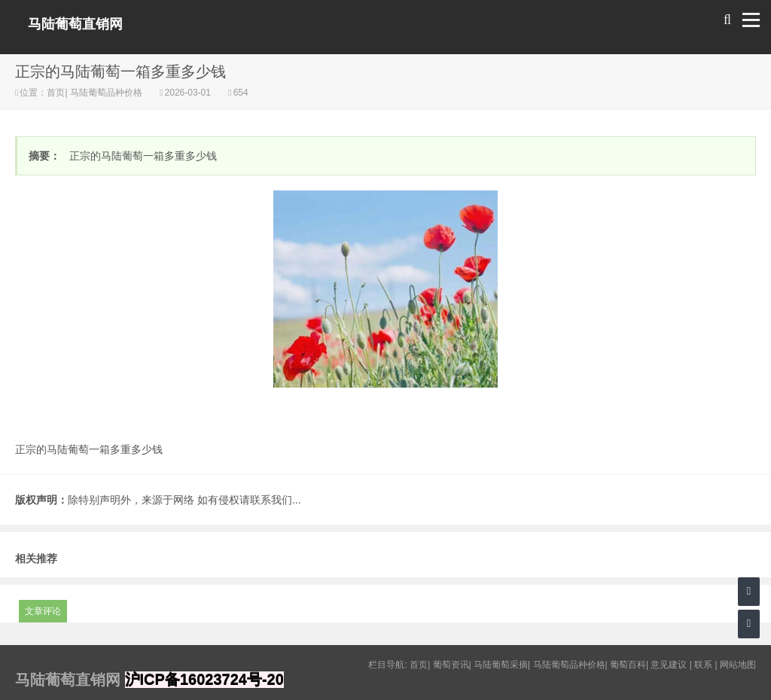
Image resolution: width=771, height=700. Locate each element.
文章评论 (43, 611)
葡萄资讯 (451, 665)
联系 (703, 665)
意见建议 (669, 665)
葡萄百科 (628, 665)
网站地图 (738, 665)
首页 (56, 93)
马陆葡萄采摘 (501, 665)
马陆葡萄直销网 (75, 24)
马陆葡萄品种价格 (107, 93)
